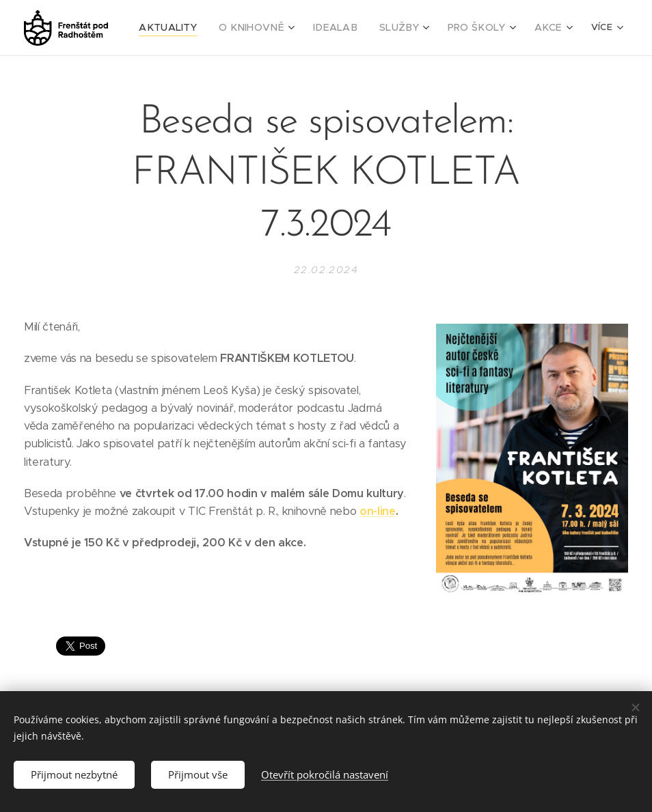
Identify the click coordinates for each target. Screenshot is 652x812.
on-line (378, 511)
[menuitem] (196, 28)
